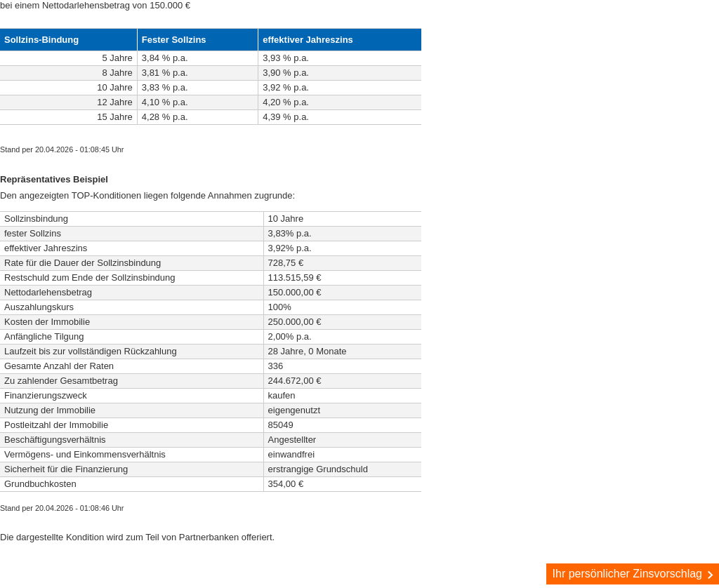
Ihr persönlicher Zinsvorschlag (634, 574)
